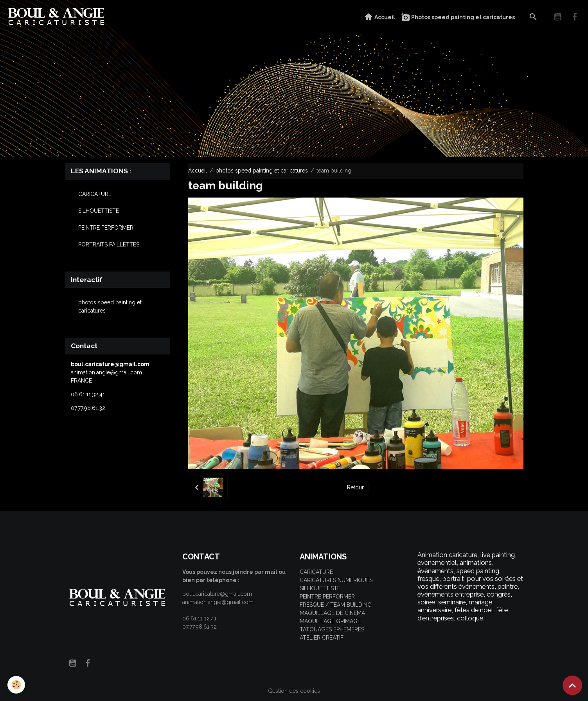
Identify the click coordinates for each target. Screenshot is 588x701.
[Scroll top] (572, 685)
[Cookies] (17, 685)
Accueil (379, 17)
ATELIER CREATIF (322, 638)
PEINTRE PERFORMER (106, 228)
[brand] (58, 17)
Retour (355, 487)
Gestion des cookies (294, 691)
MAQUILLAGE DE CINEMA (332, 613)
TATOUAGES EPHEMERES (332, 629)
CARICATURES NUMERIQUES (336, 580)
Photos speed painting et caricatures (458, 17)
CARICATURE (95, 194)
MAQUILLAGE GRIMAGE (330, 621)
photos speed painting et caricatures (262, 171)
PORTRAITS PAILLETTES (109, 244)
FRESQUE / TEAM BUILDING (336, 605)
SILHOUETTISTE (99, 211)
